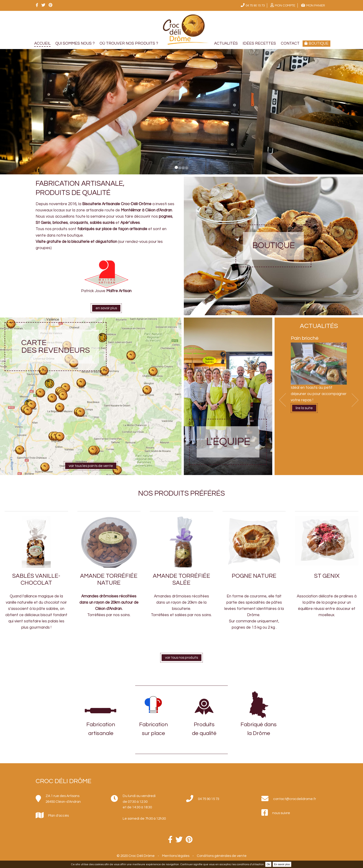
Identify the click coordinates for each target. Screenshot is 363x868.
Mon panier (316, 6)
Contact (290, 43)
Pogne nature (254, 576)
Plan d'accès (58, 815)
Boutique (274, 246)
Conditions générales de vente (222, 856)
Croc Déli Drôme (64, 781)
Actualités (226, 43)
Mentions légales (176, 856)
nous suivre (281, 813)
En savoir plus (282, 864)
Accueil (42, 43)
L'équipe (228, 442)
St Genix (327, 576)
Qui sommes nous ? (75, 43)
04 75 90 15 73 (255, 6)
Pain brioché (305, 338)
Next (355, 400)
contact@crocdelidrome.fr (295, 799)
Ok (268, 864)
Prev (283, 400)
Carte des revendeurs (56, 347)
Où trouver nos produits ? (129, 43)
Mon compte (285, 6)
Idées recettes (259, 43)
